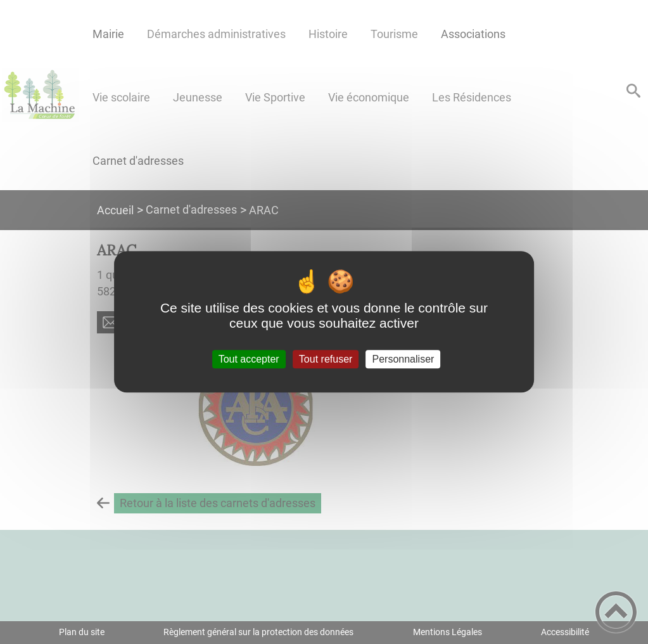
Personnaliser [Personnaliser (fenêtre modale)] (403, 359)
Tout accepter (249, 359)
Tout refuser (326, 359)
